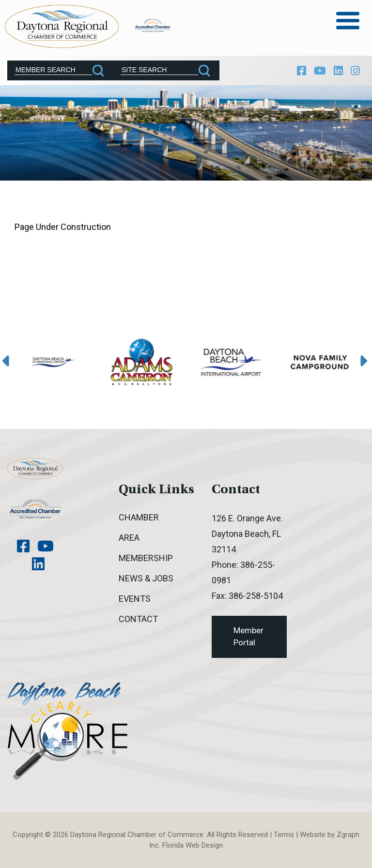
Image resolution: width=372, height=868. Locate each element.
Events (135, 599)
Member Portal (248, 637)
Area (129, 538)
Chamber (139, 517)
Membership (146, 558)
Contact (138, 619)
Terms (284, 835)
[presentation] (8, 361)
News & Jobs (146, 578)
